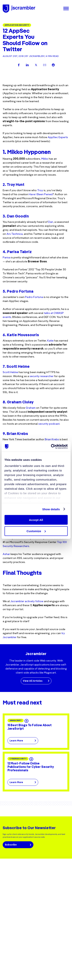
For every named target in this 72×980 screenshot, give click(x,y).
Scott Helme (10, 372)
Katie (50, 341)
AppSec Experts (58, 137)
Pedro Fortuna (34, 297)
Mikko (45, 159)
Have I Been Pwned (41, 194)
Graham (31, 408)
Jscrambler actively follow (27, 601)
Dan (51, 222)
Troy (40, 190)
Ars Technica (15, 234)
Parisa (7, 257)
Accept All (36, 520)
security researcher (42, 376)
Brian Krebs (52, 439)
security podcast (49, 424)
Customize (36, 531)
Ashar (6, 554)
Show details (51, 509)
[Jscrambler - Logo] (19, 9)
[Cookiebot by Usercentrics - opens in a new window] (51, 446)
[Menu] (66, 9)
